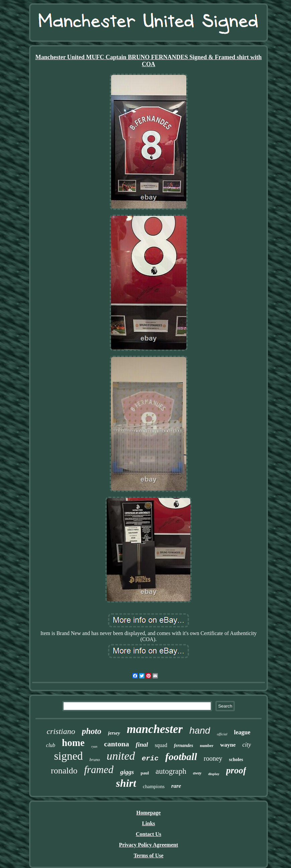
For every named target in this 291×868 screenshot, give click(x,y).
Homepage (149, 813)
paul (145, 773)
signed (68, 756)
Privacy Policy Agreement (149, 845)
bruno (95, 760)
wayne (228, 745)
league (242, 732)
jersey (114, 733)
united (121, 756)
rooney (213, 758)
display (214, 774)
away (197, 773)
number (207, 746)
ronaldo (64, 771)
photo (92, 731)
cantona (117, 744)
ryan (94, 747)
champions (154, 786)
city (247, 745)
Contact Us (149, 834)
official (222, 734)
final (142, 745)
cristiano (61, 731)
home (73, 743)
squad (161, 745)
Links (148, 823)
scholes (236, 760)
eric (150, 759)
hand (200, 730)
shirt (126, 783)
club (51, 745)
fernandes (184, 746)
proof (236, 770)
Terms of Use (148, 855)
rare (176, 786)
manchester (155, 729)
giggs (127, 772)
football (181, 757)
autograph (171, 771)
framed (99, 770)
